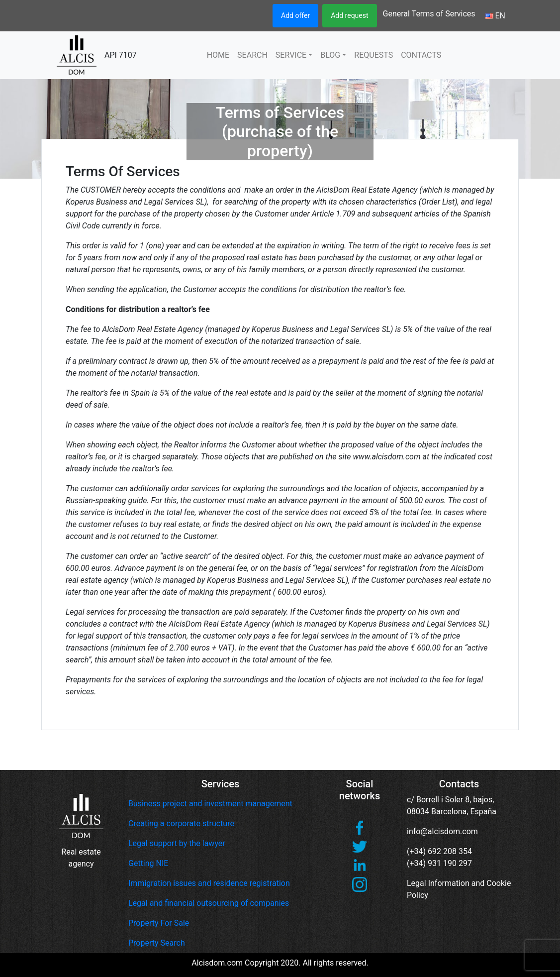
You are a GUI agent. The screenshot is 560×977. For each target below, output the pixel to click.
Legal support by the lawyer (177, 843)
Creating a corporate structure (181, 823)
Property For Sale (159, 923)
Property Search (157, 943)
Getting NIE (148, 863)
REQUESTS (373, 55)
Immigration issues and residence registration (209, 883)
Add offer (295, 15)
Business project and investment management (210, 804)
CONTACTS (421, 55)
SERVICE (291, 55)
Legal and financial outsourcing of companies (209, 903)
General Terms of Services (429, 14)
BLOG (330, 55)
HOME (218, 55)
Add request (349, 15)
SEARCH (252, 55)
